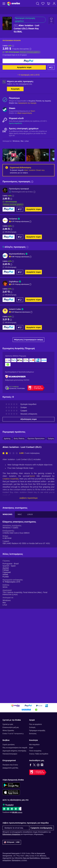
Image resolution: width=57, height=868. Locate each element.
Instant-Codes (15, 309)
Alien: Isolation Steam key (34, 170)
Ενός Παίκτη (19, 519)
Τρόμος (51, 519)
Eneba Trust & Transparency (13, 738)
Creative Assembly (11, 559)
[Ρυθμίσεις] (12, 846)
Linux (5, 685)
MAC (20, 595)
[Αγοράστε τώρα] (28, 61)
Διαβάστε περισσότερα (28, 578)
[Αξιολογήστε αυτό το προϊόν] (11, 533)
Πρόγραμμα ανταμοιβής (37, 735)
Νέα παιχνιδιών (34, 749)
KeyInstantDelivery (17, 254)
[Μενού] (4, 4)
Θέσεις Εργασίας (8, 735)
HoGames (13, 219)
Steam (33, 111)
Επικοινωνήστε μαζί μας (11, 731)
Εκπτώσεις (33, 738)
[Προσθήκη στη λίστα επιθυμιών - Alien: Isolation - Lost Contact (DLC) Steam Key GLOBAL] (51, 21)
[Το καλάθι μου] (49, 4)
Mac (4, 683)
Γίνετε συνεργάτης (35, 755)
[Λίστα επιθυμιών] (43, 4)
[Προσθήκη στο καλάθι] (51, 67)
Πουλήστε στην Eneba (10, 769)
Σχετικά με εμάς (8, 728)
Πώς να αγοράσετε (36, 728)
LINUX (30, 595)
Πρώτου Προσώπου (36, 519)
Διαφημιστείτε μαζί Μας (10, 772)
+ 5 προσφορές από (28, 75)
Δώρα (31, 752)
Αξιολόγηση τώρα (28, 499)
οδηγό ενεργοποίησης (25, 113)
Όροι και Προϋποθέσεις (31, 862)
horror (32, 556)
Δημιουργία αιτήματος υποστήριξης (14, 755)
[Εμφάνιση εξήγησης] (30, 222)
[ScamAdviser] (15, 377)
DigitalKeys (14, 282)
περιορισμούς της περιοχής (27, 103)
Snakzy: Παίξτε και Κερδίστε (39, 758)
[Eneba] (13, 4)
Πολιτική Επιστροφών (10, 758)
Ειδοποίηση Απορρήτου (11, 838)
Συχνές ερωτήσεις (9, 749)
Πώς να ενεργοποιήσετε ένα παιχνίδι (15, 752)
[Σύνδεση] (54, 4)
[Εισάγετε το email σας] (16, 832)
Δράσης (7, 519)
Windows (7, 681)
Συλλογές (32, 731)
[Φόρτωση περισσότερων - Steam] (5, 110)
